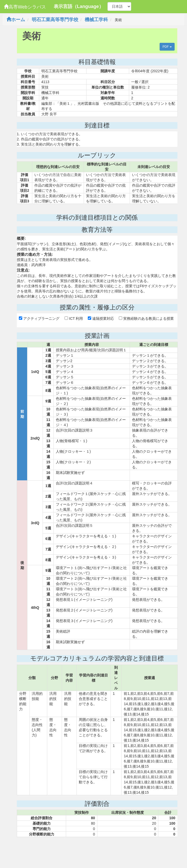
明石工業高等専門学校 (55, 20)
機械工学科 (96, 20)
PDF (167, 47)
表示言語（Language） (79, 6)
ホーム (16, 20)
